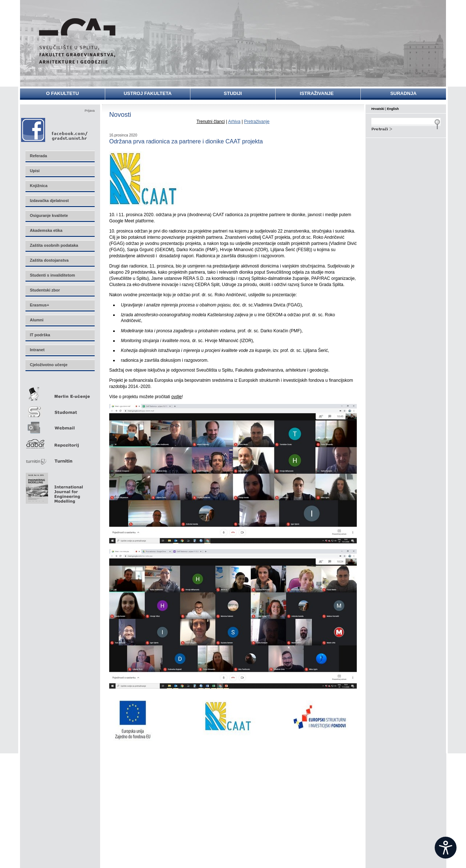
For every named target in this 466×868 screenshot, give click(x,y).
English (393, 109)
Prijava (90, 111)
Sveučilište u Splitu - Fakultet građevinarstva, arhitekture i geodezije (77, 41)
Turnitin (60, 458)
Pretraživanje (257, 122)
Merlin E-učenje (60, 393)
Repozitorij (60, 442)
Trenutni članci (211, 122)
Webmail (60, 425)
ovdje (177, 397)
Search (406, 128)
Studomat (60, 409)
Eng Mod (53, 486)
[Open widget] (446, 848)
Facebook (55, 130)
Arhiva (234, 122)
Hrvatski (378, 109)
